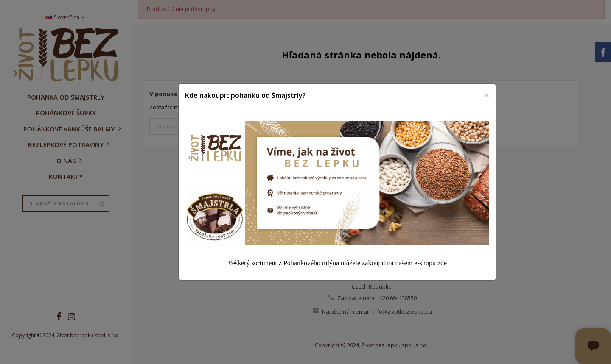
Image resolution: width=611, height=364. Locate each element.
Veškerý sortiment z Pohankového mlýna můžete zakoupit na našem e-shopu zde (337, 263)
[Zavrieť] (487, 95)
